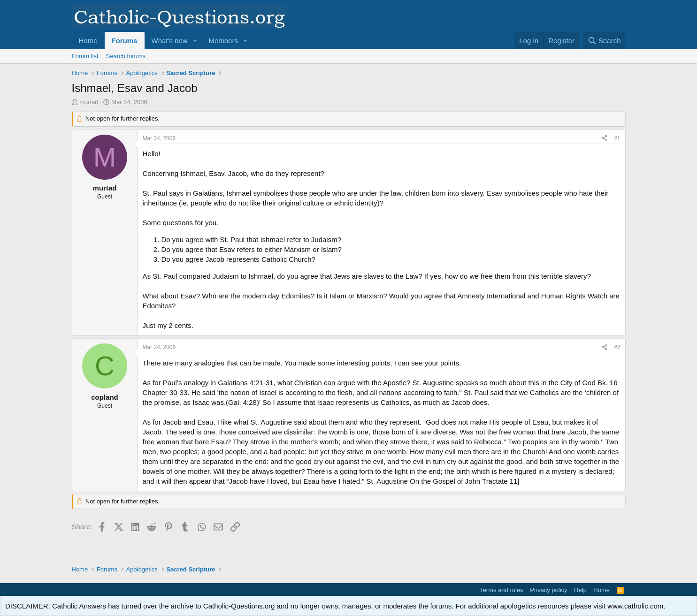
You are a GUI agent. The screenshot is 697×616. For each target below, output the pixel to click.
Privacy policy (548, 590)
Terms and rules (501, 590)
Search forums (126, 56)
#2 (617, 347)
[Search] (604, 41)
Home (88, 41)
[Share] (605, 139)
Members (223, 41)
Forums (125, 41)
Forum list (85, 56)
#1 (617, 138)
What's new (170, 41)
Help (580, 590)
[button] (195, 41)
